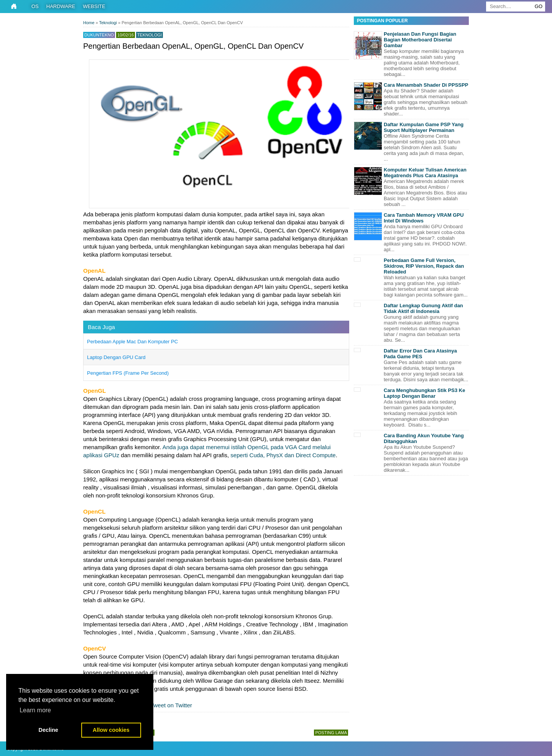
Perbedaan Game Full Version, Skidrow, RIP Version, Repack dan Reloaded (424, 266)
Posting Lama (331, 733)
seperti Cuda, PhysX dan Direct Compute (283, 455)
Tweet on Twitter (167, 705)
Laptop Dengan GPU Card (116, 357)
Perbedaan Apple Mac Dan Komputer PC (132, 342)
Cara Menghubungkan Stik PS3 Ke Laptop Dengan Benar (424, 393)
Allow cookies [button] (111, 730)
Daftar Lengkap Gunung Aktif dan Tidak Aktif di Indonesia (423, 308)
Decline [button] (48, 730)
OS (35, 6)
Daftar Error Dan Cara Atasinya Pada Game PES (420, 354)
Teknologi (149, 35)
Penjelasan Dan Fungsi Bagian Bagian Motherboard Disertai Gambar (420, 40)
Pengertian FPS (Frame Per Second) (128, 373)
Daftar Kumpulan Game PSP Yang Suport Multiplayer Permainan (424, 127)
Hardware (61, 6)
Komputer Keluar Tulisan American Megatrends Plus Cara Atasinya (425, 173)
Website (94, 6)
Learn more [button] (35, 710)
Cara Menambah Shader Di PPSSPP (426, 85)
